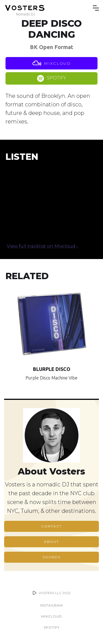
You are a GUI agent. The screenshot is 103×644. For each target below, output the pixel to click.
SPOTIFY (52, 627)
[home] (25, 8)
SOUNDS (51, 557)
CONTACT (51, 526)
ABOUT (51, 542)
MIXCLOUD (52, 616)
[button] (96, 8)
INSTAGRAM (51, 605)
